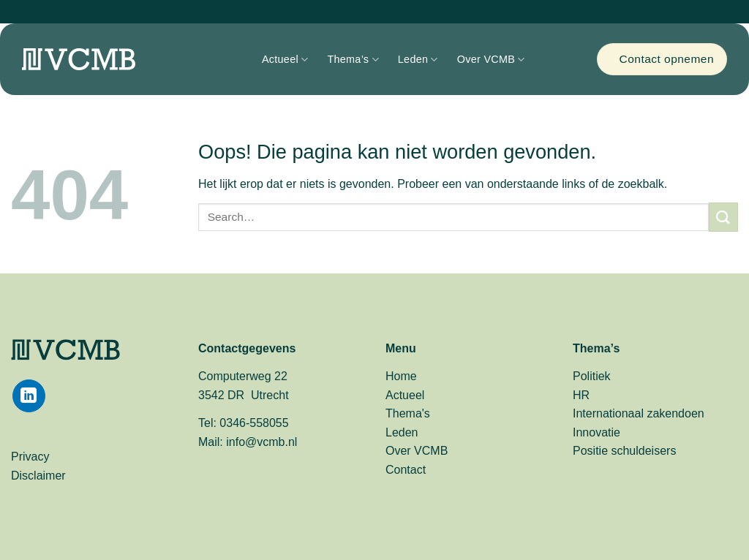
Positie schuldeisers (624, 451)
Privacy (30, 457)
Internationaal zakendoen (639, 413)
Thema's (408, 413)
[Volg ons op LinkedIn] (29, 396)
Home (401, 376)
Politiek (592, 376)
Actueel (280, 59)
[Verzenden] (723, 217)
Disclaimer (38, 476)
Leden (413, 59)
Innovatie (596, 432)
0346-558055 (254, 423)
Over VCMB (486, 59)
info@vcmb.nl (261, 442)
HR (581, 395)
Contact (406, 470)
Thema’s (348, 59)
